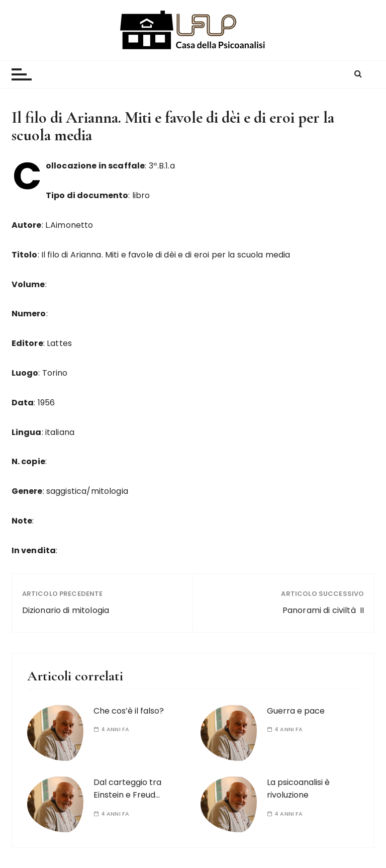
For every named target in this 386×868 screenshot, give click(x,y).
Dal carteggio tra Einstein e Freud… (127, 789)
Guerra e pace (296, 711)
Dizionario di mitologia (66, 610)
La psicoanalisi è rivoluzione (298, 789)
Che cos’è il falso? (129, 711)
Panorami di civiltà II (323, 610)
